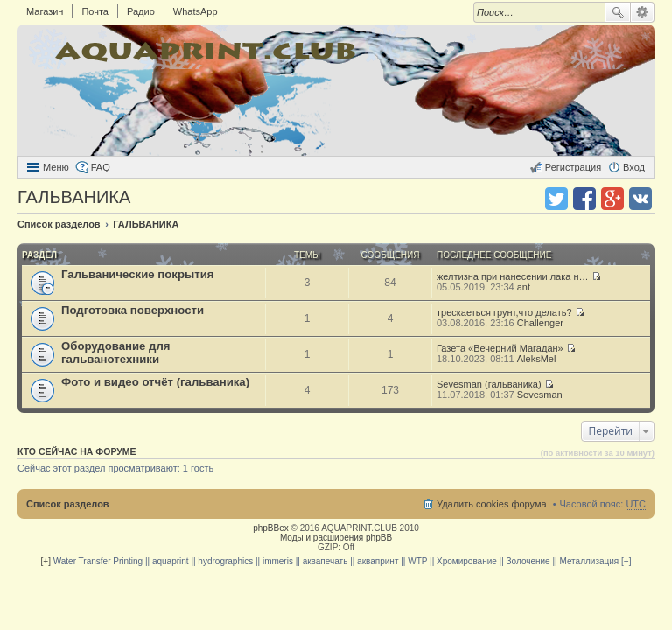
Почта (95, 11)
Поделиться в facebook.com (584, 199)
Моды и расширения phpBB (336, 538)
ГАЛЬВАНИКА (74, 197)
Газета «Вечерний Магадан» (500, 348)
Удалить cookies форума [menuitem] (492, 504)
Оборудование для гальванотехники (116, 353)
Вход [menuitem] (634, 167)
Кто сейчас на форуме (77, 451)
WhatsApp (196, 11)
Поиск (618, 12)
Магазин (45, 11)
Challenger (540, 323)
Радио (141, 11)
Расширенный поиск (643, 12)
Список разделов (68, 504)
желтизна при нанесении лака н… (513, 276)
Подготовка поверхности (133, 310)
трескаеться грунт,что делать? (504, 312)
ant (524, 287)
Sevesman (540, 395)
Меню (56, 167)
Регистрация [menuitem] (573, 167)
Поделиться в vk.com (640, 199)
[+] (46, 561)
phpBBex (271, 528)
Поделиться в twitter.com (556, 199)
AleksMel (537, 359)
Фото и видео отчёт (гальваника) (155, 382)
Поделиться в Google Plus (612, 199)
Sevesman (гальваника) (489, 384)
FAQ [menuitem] (101, 167)
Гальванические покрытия (138, 274)
